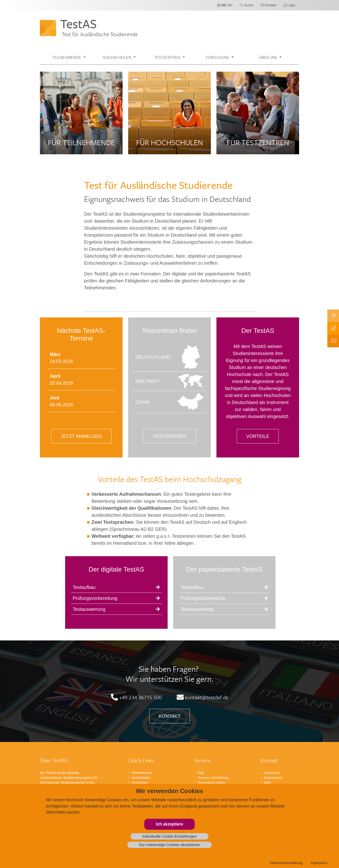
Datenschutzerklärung (286, 863)
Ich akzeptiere (169, 824)
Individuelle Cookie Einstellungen (170, 836)
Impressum (319, 863)
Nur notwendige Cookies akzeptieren (169, 845)
